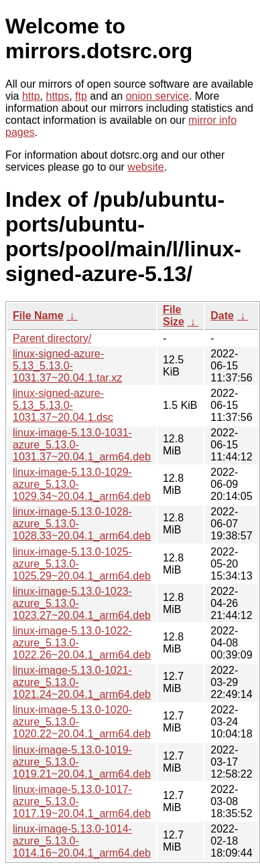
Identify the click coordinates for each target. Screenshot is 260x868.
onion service (157, 96)
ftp (81, 96)
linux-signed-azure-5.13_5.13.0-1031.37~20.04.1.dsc (63, 405)
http (31, 96)
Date (222, 316)
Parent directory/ (52, 338)
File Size (174, 316)
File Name (38, 316)
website (145, 167)
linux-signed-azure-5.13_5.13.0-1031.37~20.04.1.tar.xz (67, 366)
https (57, 96)
